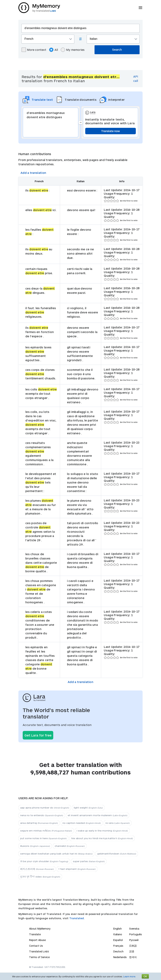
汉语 (132, 951)
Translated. (77, 918)
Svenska (134, 929)
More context (34, 50)
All (54, 50)
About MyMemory (40, 929)
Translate (35, 934)
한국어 (133, 957)
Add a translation (33, 173)
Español (118, 940)
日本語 (133, 946)
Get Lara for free (38, 735)
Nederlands (120, 957)
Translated (39, 951)
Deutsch (118, 951)
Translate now (111, 131)
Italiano (118, 934)
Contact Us (36, 946)
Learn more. (130, 976)
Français (118, 946)
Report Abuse (37, 940)
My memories (73, 50)
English (117, 929)
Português (136, 934)
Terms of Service (39, 957)
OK (145, 976)
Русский (134, 940)
